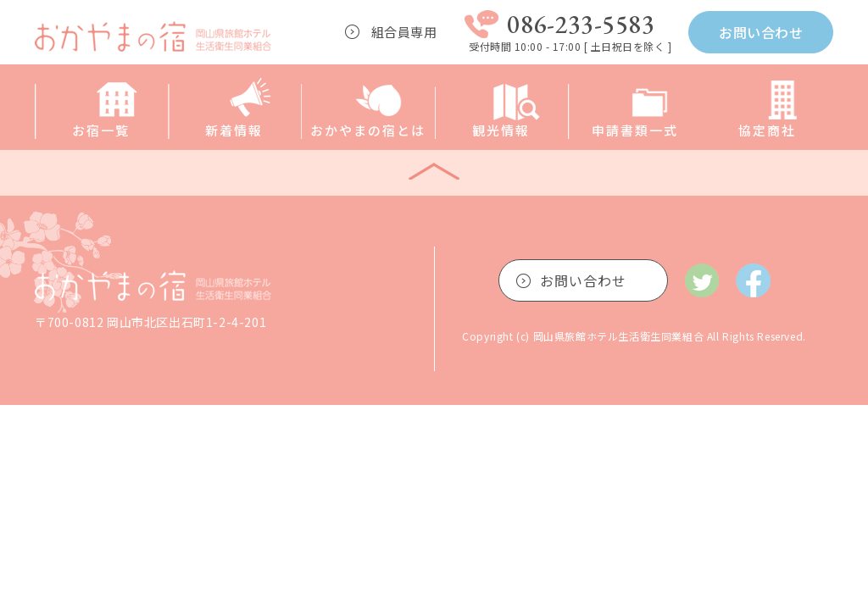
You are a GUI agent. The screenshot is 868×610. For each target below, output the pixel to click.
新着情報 (234, 130)
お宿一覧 (101, 130)
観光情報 (501, 130)
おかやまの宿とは (368, 130)
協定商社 (767, 130)
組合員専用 (404, 32)
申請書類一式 (635, 130)
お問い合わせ (761, 32)
